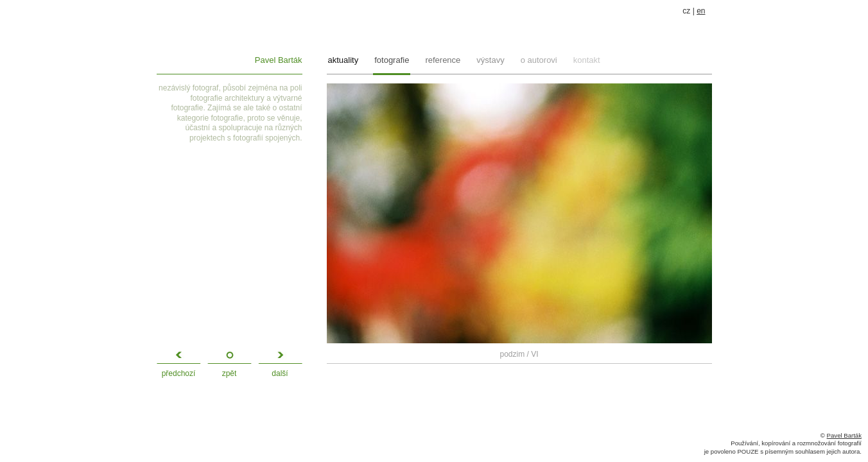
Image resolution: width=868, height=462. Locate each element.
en (701, 11)
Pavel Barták (279, 60)
